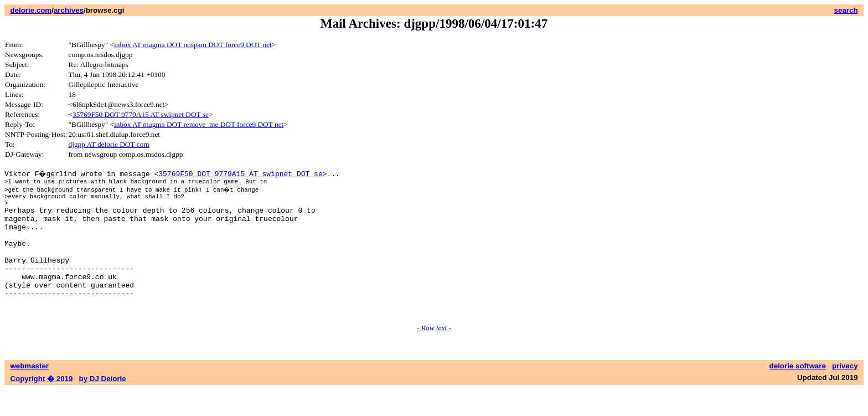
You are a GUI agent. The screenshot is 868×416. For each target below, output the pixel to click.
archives (69, 10)
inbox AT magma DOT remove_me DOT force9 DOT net (199, 124)
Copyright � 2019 (41, 405)
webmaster (29, 392)
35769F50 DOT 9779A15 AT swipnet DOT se (141, 114)
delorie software (798, 392)
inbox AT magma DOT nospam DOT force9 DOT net (193, 45)
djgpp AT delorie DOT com (109, 144)
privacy (845, 392)
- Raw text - (434, 354)
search (846, 10)
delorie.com (31, 10)
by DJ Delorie (103, 405)
